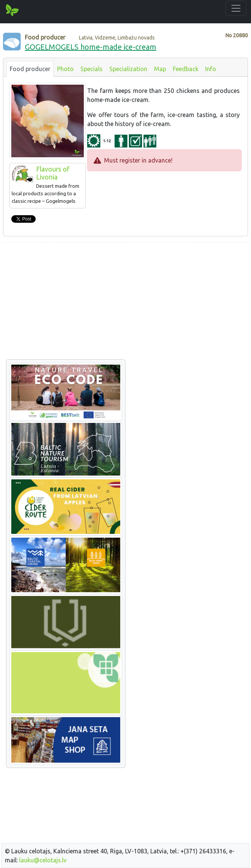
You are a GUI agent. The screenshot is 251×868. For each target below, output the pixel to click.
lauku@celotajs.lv (43, 860)
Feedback (186, 69)
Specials (91, 69)
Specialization (128, 69)
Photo (65, 69)
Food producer (30, 69)
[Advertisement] (125, 301)
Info (211, 69)
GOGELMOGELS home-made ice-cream (91, 47)
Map (160, 69)
